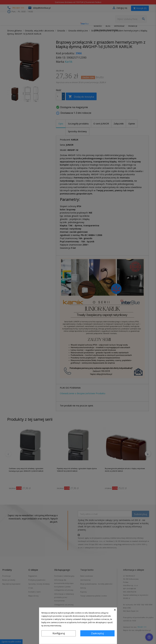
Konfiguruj (59, 633)
